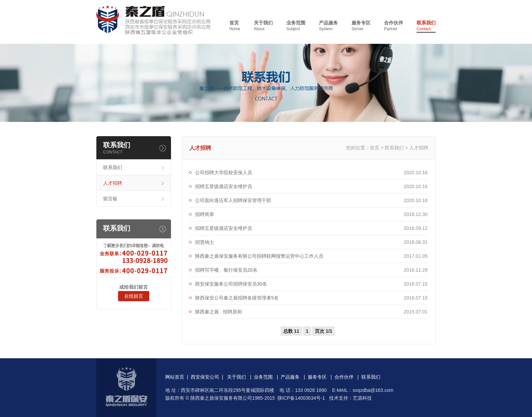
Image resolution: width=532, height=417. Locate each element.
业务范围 (296, 26)
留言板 (110, 199)
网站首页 (175, 377)
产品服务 (328, 26)
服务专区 (361, 26)
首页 (235, 26)
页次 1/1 (324, 331)
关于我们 (263, 26)
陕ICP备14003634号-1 (301, 398)
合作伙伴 (394, 26)
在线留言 (134, 296)
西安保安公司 (205, 377)
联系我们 (426, 26)
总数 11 (291, 331)
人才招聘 (113, 183)
